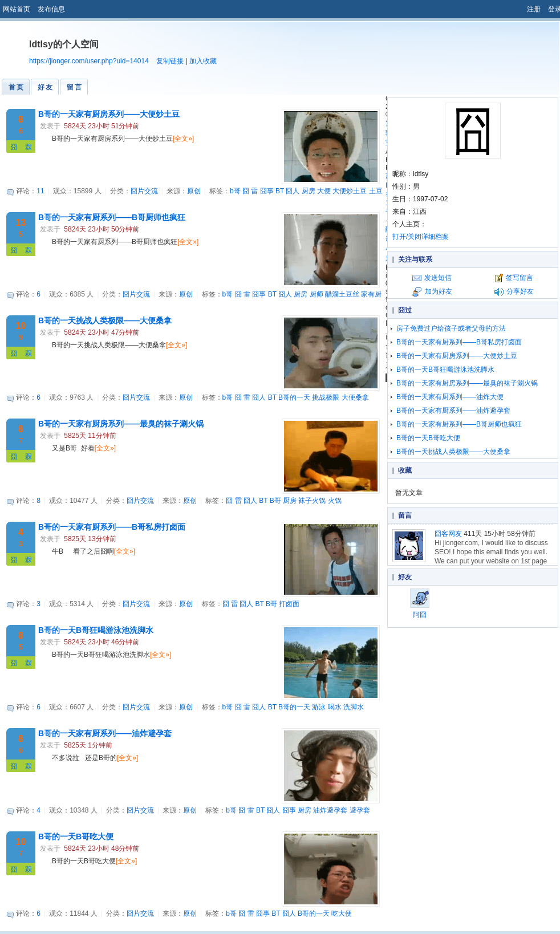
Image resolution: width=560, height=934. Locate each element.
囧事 (267, 191)
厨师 (316, 294)
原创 (194, 191)
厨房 (309, 191)
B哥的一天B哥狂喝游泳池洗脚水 (96, 630)
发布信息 (51, 9)
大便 (324, 191)
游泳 (319, 707)
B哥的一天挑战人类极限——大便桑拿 (105, 320)
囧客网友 (448, 534)
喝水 (335, 707)
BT (280, 191)
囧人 (293, 191)
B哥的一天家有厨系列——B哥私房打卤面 (112, 527)
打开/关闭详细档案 (421, 237)
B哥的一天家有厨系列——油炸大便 (450, 397)
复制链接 (170, 61)
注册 (534, 9)
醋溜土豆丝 (342, 294)
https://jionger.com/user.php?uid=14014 (89, 61)
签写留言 (520, 278)
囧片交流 (144, 191)
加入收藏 (203, 61)
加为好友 (439, 291)
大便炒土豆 (350, 191)
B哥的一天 (294, 397)
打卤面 (289, 604)
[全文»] (183, 139)
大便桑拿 (355, 397)
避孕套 (360, 810)
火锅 (335, 501)
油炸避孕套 (330, 810)
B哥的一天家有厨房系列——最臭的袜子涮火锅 (121, 424)
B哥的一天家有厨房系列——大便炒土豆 (109, 114)
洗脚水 (354, 707)
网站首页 (17, 9)
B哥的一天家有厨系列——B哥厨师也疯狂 (112, 217)
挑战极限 (326, 397)
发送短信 (438, 278)
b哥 (235, 191)
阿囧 (420, 604)
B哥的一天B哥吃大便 (76, 836)
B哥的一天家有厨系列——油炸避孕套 (105, 733)
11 (40, 191)
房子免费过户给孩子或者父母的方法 (451, 328)
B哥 (275, 501)
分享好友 (520, 291)
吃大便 (342, 913)
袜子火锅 (312, 501)
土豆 (376, 191)
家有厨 (371, 294)
